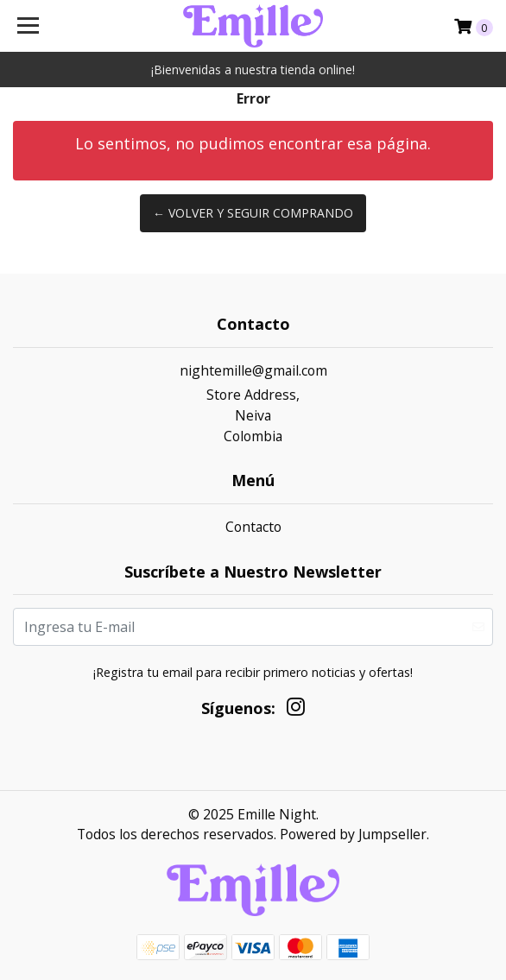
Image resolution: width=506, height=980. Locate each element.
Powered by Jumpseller (353, 834)
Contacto (253, 527)
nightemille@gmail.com (253, 370)
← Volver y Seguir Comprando (253, 213)
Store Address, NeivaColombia (253, 415)
